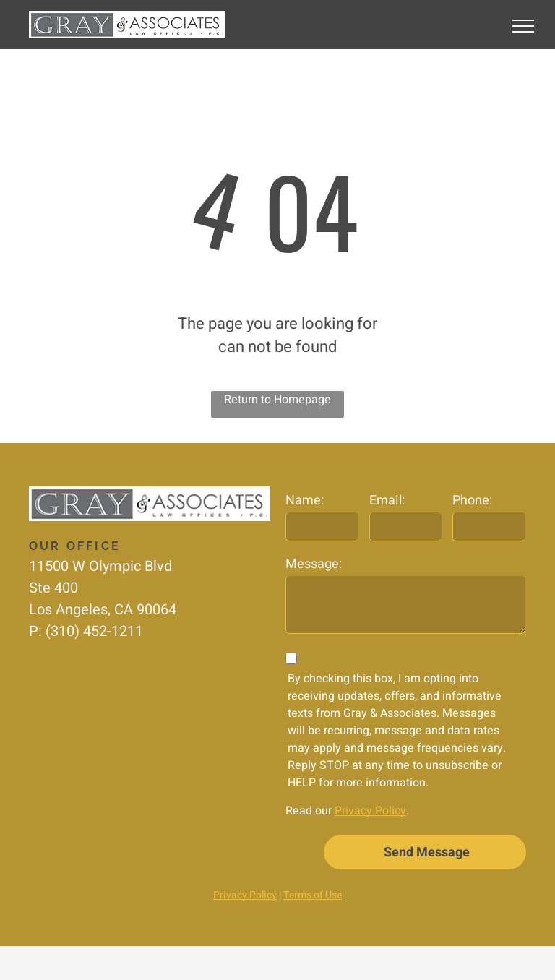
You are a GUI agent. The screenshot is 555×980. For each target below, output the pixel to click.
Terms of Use (313, 895)
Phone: (472, 500)
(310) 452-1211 (94, 631)
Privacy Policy (370, 811)
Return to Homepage (277, 400)
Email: (387, 500)
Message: (314, 564)
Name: (305, 500)
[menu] (523, 26)
